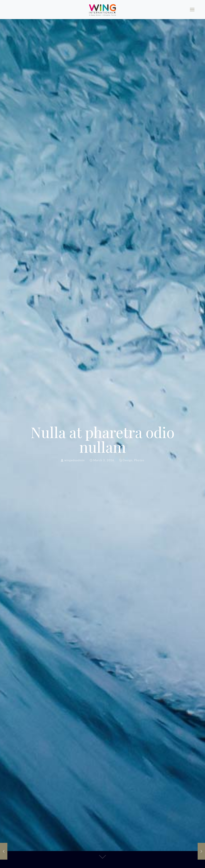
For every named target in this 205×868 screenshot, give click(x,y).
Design (128, 460)
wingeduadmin (75, 460)
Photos (139, 460)
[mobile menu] (192, 9)
